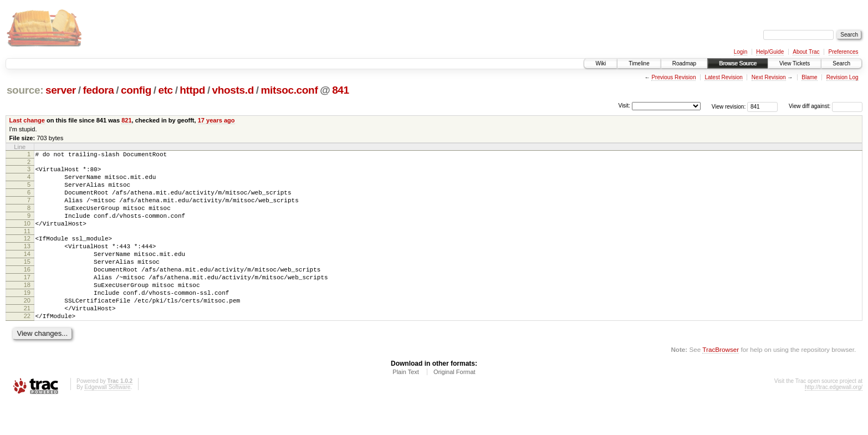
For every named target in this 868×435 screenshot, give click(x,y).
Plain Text (406, 405)
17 (27, 300)
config (136, 90)
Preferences (844, 52)
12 (27, 253)
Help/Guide (770, 52)
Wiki (601, 63)
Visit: (624, 106)
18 (27, 310)
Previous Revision (673, 77)
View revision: (729, 106)
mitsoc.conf (290, 90)
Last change (27, 120)
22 (27, 347)
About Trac (806, 52)
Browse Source (738, 63)
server (61, 90)
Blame (809, 77)
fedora (98, 90)
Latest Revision (723, 77)
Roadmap (684, 63)
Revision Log (843, 77)
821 (126, 120)
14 (27, 272)
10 (27, 237)
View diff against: (826, 106)
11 (27, 246)
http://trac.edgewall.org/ (834, 420)
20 (27, 329)
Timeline (639, 63)
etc (165, 90)
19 (27, 319)
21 (27, 338)
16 (27, 291)
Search (841, 63)
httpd (192, 90)
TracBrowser (721, 383)
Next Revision (769, 77)
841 (341, 90)
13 (27, 263)
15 (27, 282)
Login (741, 52)
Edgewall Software (107, 420)
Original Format (455, 405)
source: (25, 90)
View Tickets (795, 63)
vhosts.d (233, 90)
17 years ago (216, 120)
